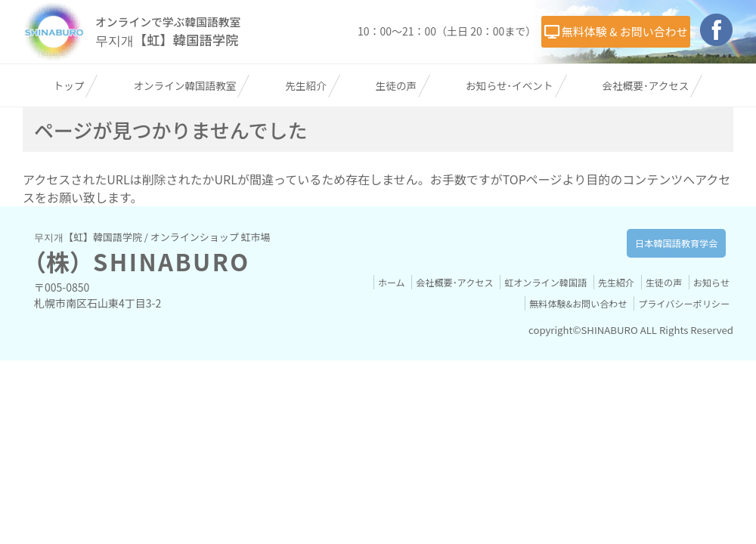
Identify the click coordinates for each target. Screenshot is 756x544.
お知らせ (485, 341)
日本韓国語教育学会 (660, 281)
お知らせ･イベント (509, 123)
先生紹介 (305, 123)
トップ (69, 123)
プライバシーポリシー (680, 341)
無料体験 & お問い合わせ (306, 80)
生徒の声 (396, 123)
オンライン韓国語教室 (184, 123)
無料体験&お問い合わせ (568, 341)
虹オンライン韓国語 (585, 320)
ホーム (421, 320)
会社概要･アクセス (646, 123)
